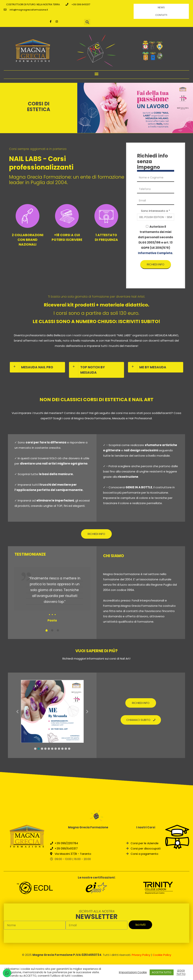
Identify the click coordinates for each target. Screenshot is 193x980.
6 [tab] (52, 749)
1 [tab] (35, 749)
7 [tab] (56, 749)
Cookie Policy (162, 955)
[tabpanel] (52, 595)
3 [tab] (42, 749)
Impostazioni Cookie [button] (133, 972)
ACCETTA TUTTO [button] (162, 972)
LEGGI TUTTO (181, 972)
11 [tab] (69, 749)
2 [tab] (39, 749)
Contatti (161, 15)
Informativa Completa (155, 253)
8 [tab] (59, 749)
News (161, 7)
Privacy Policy (141, 955)
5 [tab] (49, 749)
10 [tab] (66, 749)
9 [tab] (62, 749)
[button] (97, 74)
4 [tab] (45, 749)
